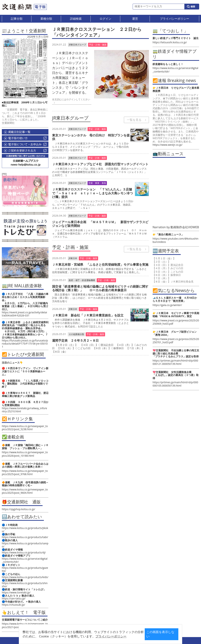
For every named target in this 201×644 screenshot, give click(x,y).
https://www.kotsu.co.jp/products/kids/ (25, 577)
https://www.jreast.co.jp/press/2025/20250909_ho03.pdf (176, 322)
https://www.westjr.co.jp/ (167, 145)
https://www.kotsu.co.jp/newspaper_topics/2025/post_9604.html (25, 491)
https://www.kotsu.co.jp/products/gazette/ (25, 569)
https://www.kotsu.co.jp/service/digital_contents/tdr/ (25, 560)
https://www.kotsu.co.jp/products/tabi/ (25, 537)
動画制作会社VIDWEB (185, 227)
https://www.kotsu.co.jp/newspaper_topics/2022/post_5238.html (25, 428)
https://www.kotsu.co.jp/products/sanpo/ (25, 545)
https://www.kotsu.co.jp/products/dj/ (24, 552)
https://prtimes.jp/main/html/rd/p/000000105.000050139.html (175, 384)
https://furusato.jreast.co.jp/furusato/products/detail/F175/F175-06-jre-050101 (25, 344)
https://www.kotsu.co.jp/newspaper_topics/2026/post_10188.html (25, 454)
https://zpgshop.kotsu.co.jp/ (18, 509)
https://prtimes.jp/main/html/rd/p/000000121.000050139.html (175, 362)
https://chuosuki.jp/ (13, 605)
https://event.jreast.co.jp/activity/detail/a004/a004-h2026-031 (24, 314)
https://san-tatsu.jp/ (14, 598)
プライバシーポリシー (95, 636)
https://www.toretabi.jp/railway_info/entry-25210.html (24, 410)
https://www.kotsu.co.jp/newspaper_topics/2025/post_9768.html (25, 472)
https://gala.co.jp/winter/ (167, 305)
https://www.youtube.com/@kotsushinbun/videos (176, 240)
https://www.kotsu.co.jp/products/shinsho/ (25, 585)
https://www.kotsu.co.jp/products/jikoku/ (25, 530)
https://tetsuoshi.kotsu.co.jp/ (170, 42)
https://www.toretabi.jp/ (16, 592)
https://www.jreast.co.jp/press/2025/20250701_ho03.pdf (176, 341)
